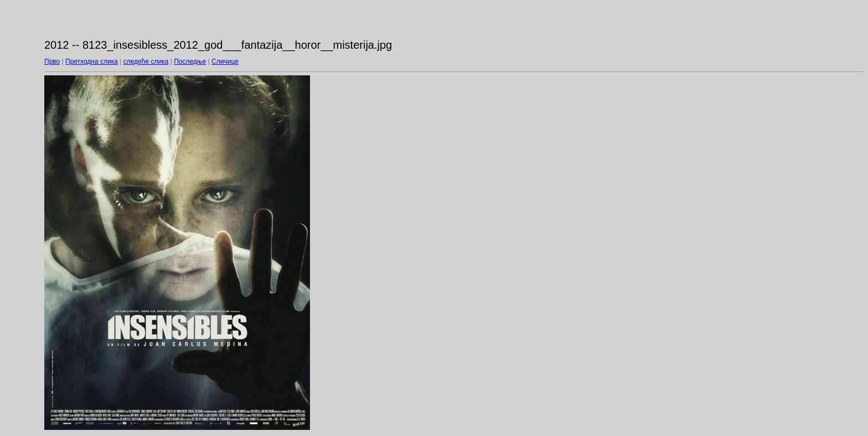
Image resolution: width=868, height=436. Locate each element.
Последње (190, 61)
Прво (52, 61)
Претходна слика (92, 61)
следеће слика (146, 61)
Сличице (225, 61)
